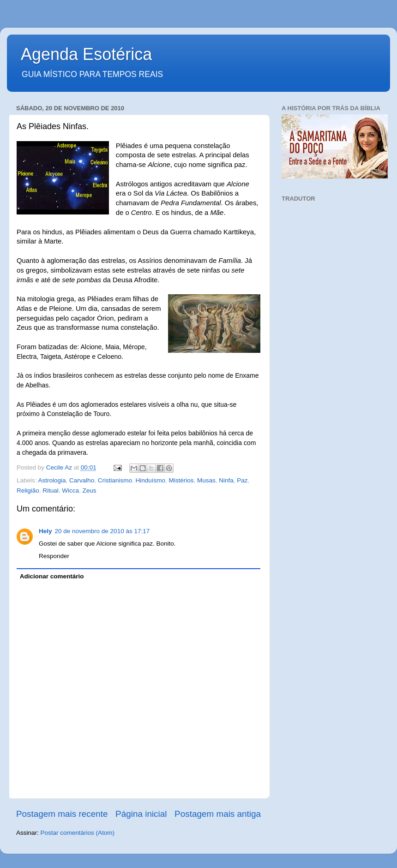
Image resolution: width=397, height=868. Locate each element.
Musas (206, 480)
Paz (242, 480)
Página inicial (141, 814)
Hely (45, 531)
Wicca (70, 490)
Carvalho (82, 480)
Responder (54, 556)
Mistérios (181, 480)
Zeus (90, 490)
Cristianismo (115, 480)
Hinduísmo (150, 480)
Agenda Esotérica (86, 54)
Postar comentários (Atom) (78, 833)
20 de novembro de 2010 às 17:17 (102, 531)
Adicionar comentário (52, 576)
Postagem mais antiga (218, 814)
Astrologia (52, 480)
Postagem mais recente (62, 814)
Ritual (51, 490)
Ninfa (226, 480)
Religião (28, 490)
